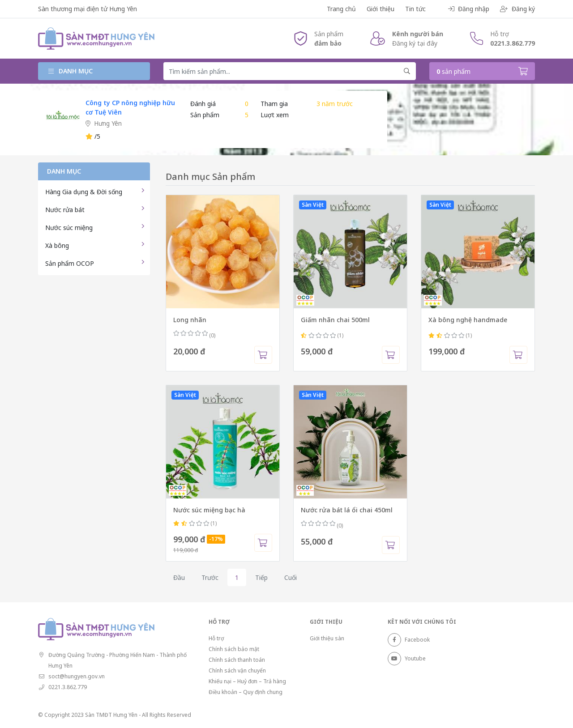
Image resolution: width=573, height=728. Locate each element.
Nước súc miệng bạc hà (209, 510)
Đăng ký (517, 9)
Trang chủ (341, 9)
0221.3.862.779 (513, 43)
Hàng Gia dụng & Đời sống (84, 192)
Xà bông (57, 245)
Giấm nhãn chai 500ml (335, 320)
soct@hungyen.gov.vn (77, 676)
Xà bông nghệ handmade (468, 320)
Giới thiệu (381, 9)
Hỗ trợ (216, 638)
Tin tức (415, 9)
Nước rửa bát (65, 210)
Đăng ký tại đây (415, 43)
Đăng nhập (469, 9)
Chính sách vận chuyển (237, 671)
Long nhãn (190, 320)
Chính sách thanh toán (237, 660)
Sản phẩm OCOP (70, 263)
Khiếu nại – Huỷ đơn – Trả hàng (247, 681)
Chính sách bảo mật (234, 649)
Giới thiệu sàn (327, 638)
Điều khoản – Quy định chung (246, 692)
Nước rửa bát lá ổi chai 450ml (347, 510)
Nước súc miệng (69, 228)
